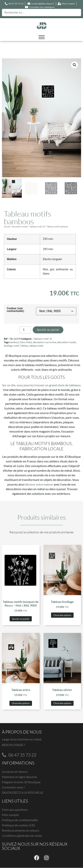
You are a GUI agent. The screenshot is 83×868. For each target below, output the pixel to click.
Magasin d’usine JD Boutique (21, 782)
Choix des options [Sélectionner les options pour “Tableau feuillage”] (62, 615)
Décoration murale (20, 227)
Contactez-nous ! (13, 787)
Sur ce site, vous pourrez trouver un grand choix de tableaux (41, 385)
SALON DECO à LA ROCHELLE (23, 793)
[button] (75, 65)
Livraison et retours (15, 772)
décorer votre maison (39, 484)
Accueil (7, 227)
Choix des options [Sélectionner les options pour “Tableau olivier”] (62, 703)
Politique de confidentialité (20, 820)
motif (16, 346)
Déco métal (26, 343)
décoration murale (67, 343)
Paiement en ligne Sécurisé (19, 777)
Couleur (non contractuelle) (15, 310)
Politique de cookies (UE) (18, 825)
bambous (14, 343)
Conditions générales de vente (22, 836)
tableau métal (36, 346)
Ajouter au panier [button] (21, 619)
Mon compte (10, 815)
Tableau (24, 346)
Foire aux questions (15, 810)
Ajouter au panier (48, 330)
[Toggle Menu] (42, 37)
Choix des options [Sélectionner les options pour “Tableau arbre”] (21, 703)
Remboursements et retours (21, 831)
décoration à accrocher (44, 343)
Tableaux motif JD (37, 227)
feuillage (8, 346)
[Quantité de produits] (25, 330)
